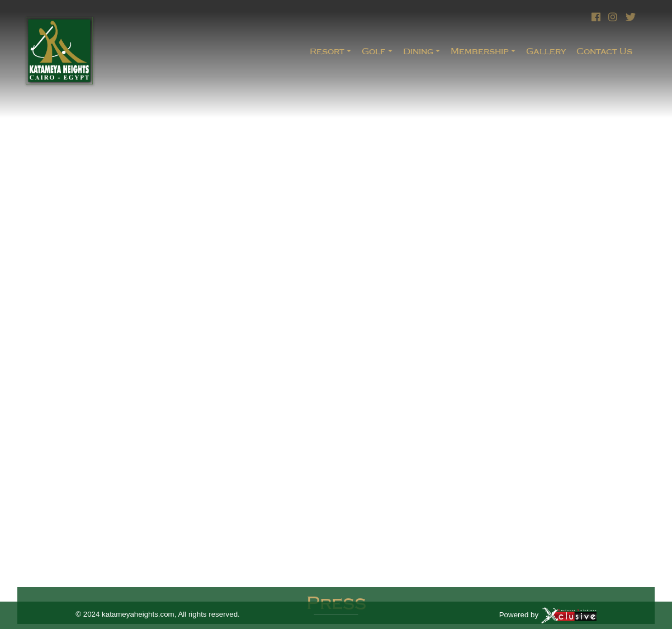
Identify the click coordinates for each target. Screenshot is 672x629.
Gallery (546, 51)
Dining (418, 51)
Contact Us (604, 51)
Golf (373, 51)
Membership (480, 51)
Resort (327, 51)
